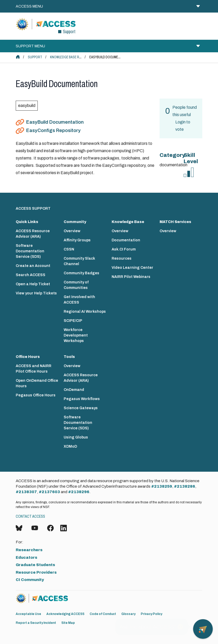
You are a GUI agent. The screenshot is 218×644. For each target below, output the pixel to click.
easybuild (27, 106)
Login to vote (183, 126)
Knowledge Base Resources (73, 57)
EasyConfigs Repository (53, 130)
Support (35, 57)
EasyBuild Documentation (55, 122)
